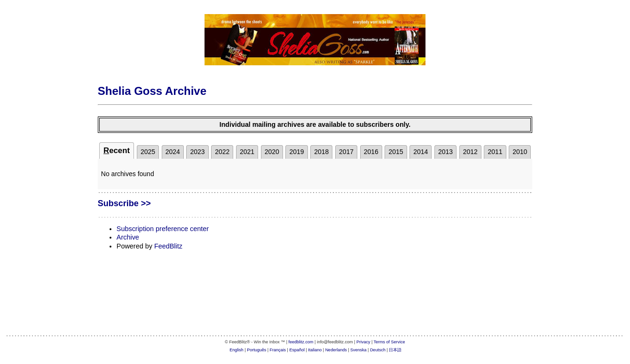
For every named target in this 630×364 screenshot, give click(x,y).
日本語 (395, 350)
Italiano (315, 350)
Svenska (358, 350)
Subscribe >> (124, 203)
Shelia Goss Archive (152, 91)
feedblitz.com (301, 342)
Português (256, 350)
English (236, 350)
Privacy (363, 342)
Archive (128, 237)
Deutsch (378, 350)
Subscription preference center (163, 229)
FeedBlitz (168, 246)
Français (278, 350)
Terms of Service (390, 342)
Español (297, 350)
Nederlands (336, 350)
